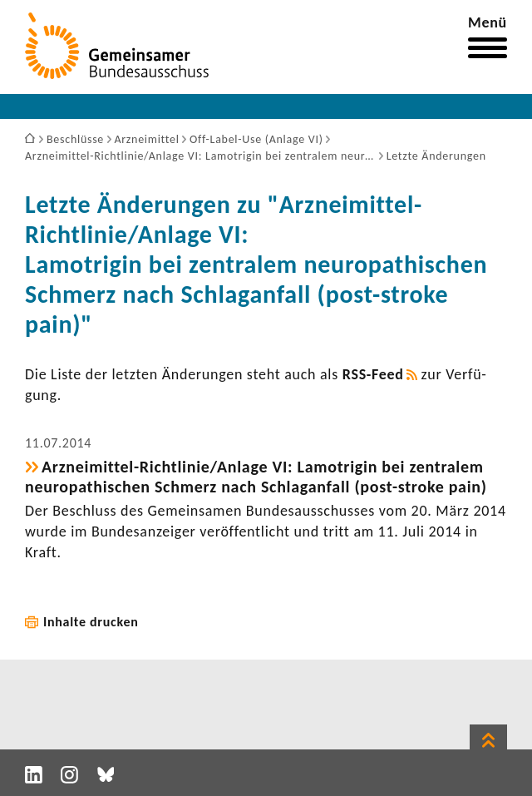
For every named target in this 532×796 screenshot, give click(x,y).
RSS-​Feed (373, 374)
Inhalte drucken (91, 622)
